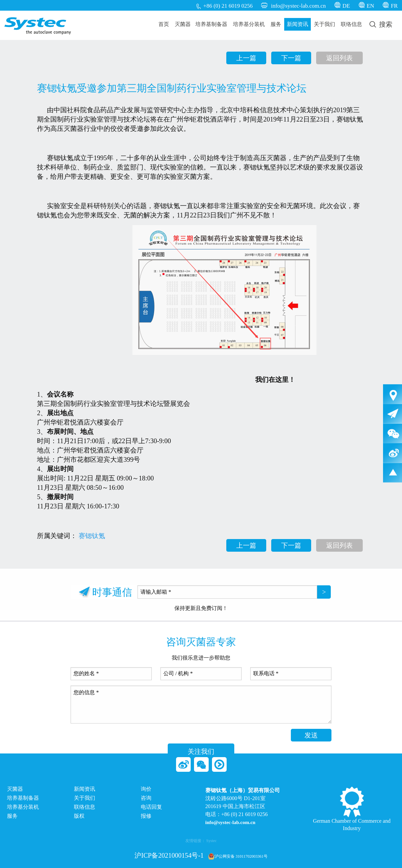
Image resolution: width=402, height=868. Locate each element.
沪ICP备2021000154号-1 (169, 855)
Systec (211, 841)
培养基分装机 (249, 24)
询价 (146, 789)
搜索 (381, 24)
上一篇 (246, 58)
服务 (276, 24)
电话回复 (151, 807)
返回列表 (339, 58)
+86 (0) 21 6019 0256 (228, 6)
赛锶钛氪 (92, 536)
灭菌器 (183, 24)
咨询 (146, 798)
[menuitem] (164, 24)
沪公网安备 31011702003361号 (238, 856)
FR (394, 6)
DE (346, 6)
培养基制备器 (211, 24)
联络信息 (351, 24)
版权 (79, 816)
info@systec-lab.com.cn (298, 6)
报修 (146, 816)
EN (371, 6)
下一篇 (291, 58)
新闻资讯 (298, 24)
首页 (164, 24)
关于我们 (324, 24)
